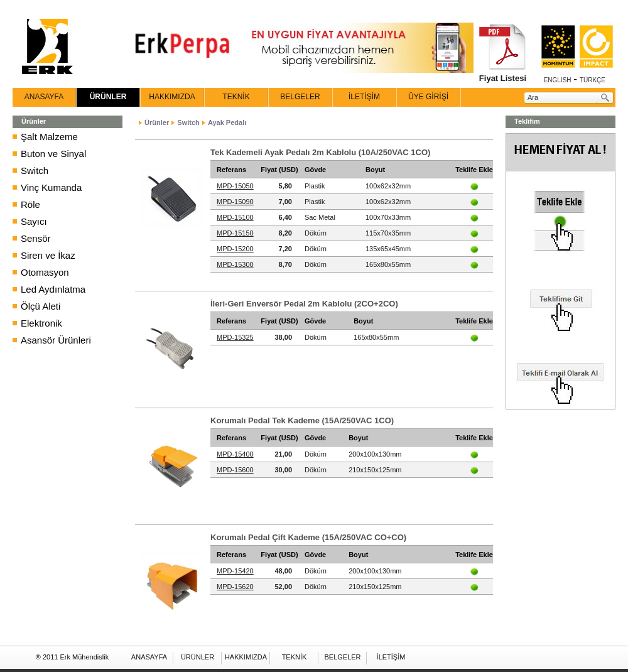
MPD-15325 (235, 337)
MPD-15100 (235, 217)
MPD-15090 (235, 202)
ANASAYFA (44, 97)
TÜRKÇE (593, 80)
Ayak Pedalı (227, 122)
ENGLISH (558, 80)
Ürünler (157, 122)
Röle (30, 204)
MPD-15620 (235, 587)
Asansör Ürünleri (56, 340)
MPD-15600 (235, 470)
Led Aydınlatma (53, 289)
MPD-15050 (235, 186)
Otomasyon (45, 272)
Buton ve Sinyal (53, 154)
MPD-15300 (235, 264)
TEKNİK (236, 97)
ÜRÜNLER (108, 97)
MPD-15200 (235, 249)
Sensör (36, 238)
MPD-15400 (235, 454)
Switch (35, 171)
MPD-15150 (235, 233)
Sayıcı (34, 221)
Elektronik (41, 323)
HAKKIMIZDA (172, 97)
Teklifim (527, 121)
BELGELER (300, 97)
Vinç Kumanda (51, 187)
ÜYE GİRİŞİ (428, 97)
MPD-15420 (235, 571)
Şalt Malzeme (49, 137)
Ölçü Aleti (41, 306)
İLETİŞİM (364, 97)
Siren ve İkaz (48, 255)
